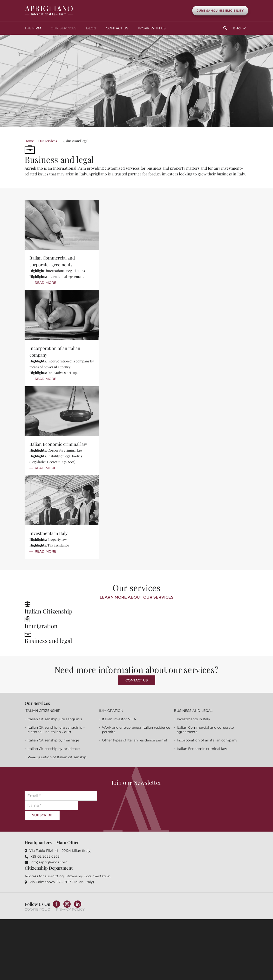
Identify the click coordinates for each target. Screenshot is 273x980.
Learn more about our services (136, 597)
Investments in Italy (48, 533)
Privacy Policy (70, 909)
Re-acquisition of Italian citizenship (57, 757)
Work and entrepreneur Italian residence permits (136, 729)
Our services (64, 28)
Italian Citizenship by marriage (53, 740)
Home (29, 141)
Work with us (152, 28)
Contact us (137, 680)
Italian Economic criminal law (58, 444)
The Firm (33, 28)
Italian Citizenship (48, 611)
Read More (45, 282)
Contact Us (117, 28)
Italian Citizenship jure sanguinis (55, 719)
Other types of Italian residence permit (135, 740)
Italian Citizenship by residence (54, 748)
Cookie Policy (38, 909)
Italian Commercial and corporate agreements (205, 729)
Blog (91, 28)
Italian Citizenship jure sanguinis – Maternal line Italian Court (56, 729)
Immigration (41, 626)
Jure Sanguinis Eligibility (220, 10)
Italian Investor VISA (119, 719)
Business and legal (48, 640)
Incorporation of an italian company (207, 740)
